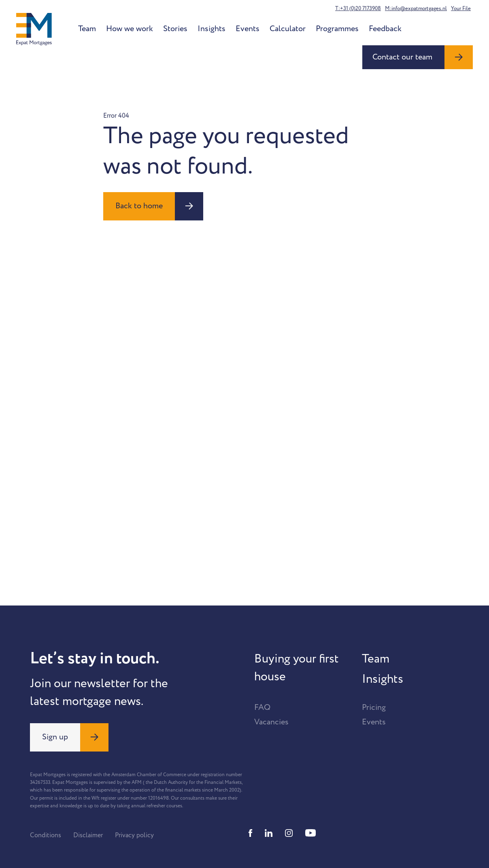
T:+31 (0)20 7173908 (358, 8)
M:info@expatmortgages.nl (416, 8)
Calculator (288, 29)
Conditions (46, 835)
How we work (130, 29)
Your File (461, 8)
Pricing (374, 707)
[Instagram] (289, 833)
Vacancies (271, 722)
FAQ (262, 707)
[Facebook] (251, 833)
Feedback (385, 29)
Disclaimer (88, 835)
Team (87, 29)
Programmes (337, 29)
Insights (212, 29)
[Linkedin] (269, 833)
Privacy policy (134, 835)
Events (248, 29)
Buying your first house (297, 668)
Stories (175, 29)
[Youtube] (310, 833)
